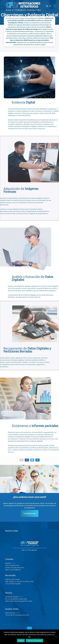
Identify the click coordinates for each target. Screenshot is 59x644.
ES (50, 6)
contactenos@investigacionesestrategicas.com (29, 548)
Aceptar (21, 641)
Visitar (13, 563)
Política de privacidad (35, 641)
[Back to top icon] (29, 629)
